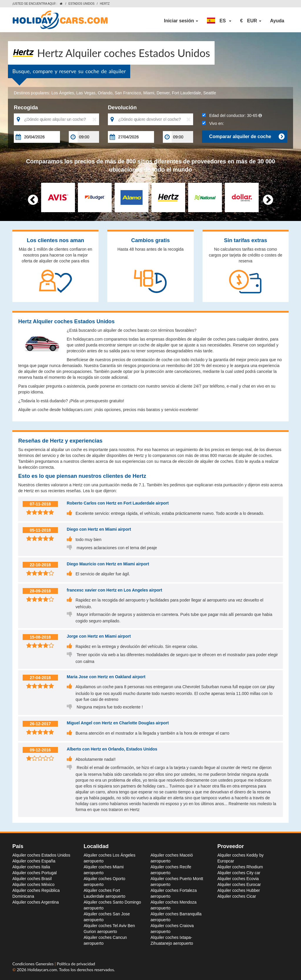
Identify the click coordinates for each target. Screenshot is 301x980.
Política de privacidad (76, 964)
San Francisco (128, 93)
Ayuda (277, 21)
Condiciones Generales (34, 964)
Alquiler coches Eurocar (239, 884)
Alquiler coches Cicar (237, 896)
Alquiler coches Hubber (239, 890)
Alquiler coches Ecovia (238, 879)
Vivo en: (213, 123)
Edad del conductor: (232, 115)
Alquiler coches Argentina (36, 902)
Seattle (210, 93)
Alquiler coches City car (239, 873)
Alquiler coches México (33, 884)
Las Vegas (86, 93)
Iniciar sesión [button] (181, 21)
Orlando (105, 93)
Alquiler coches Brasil (32, 879)
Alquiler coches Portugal (35, 873)
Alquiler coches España (34, 861)
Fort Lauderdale (187, 93)
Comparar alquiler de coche (247, 137)
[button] (219, 21)
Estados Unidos (82, 4)
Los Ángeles (63, 93)
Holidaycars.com (42, 970)
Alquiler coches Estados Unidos (41, 855)
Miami (149, 93)
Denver (163, 93)
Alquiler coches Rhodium (240, 867)
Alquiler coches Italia (31, 867)
